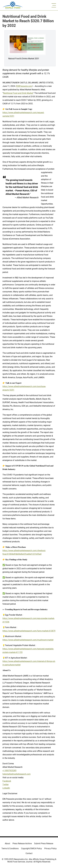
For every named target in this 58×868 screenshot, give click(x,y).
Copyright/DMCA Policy (31, 848)
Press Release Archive (22, 843)
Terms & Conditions (10, 848)
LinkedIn (6, 788)
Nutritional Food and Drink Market (18, 93)
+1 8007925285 (9, 771)
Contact (29, 853)
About (7, 843)
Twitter (6, 785)
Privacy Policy (50, 848)
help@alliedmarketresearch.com (17, 774)
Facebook (7, 781)
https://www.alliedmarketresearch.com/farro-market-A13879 (29, 631)
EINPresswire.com (24, 86)
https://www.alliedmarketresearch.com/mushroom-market (28, 640)
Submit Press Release (44, 843)
